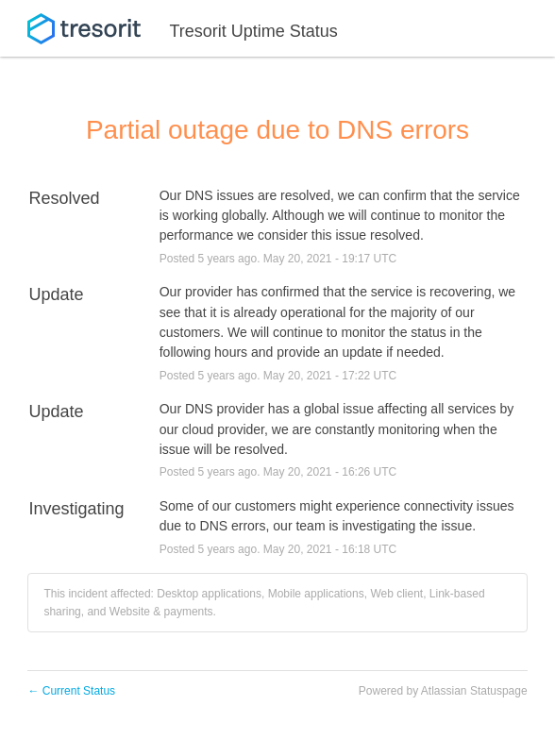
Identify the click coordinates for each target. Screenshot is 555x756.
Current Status (71, 691)
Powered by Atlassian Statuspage (443, 691)
